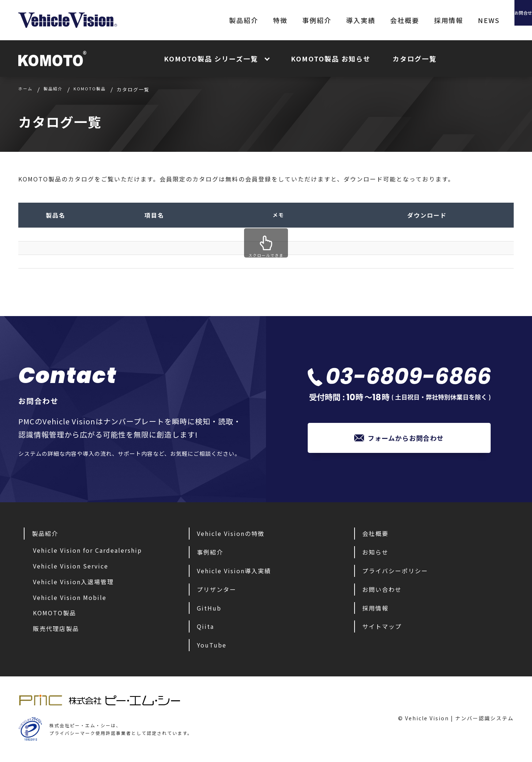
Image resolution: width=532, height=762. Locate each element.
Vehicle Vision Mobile (70, 599)
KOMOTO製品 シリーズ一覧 (211, 59)
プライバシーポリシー (395, 573)
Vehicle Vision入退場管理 (73, 583)
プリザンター (217, 591)
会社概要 (364, 20)
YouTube (212, 647)
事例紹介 (276, 20)
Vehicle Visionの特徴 (231, 535)
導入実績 (320, 20)
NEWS (448, 20)
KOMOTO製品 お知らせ (331, 59)
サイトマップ (382, 628)
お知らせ (375, 554)
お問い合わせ (382, 591)
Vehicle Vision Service (71, 568)
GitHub (209, 610)
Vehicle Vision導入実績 (234, 573)
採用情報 (408, 20)
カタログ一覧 (415, 59)
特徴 (239, 20)
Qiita (205, 628)
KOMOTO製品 (55, 615)
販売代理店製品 (56, 630)
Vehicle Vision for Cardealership (87, 552)
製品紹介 (203, 20)
